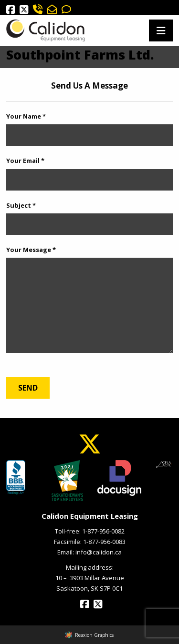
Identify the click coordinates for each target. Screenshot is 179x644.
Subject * (21, 205)
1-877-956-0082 (103, 531)
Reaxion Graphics (94, 635)
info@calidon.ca (99, 552)
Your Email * (25, 161)
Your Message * (31, 250)
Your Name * (26, 116)
